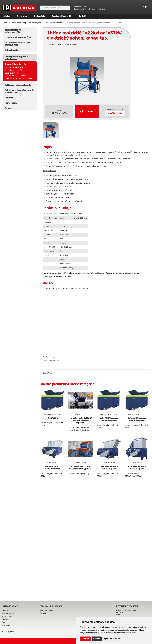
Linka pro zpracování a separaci (18, 78)
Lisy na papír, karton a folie (18, 37)
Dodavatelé (40, 16)
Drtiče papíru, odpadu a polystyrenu (16, 58)
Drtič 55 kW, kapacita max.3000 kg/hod (137, 419)
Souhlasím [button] (85, 639)
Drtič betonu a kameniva (15, 76)
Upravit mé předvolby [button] (112, 639)
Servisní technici (8, 613)
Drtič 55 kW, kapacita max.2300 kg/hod (53, 468)
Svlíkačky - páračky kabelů (18, 85)
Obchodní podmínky (47, 610)
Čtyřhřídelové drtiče (13, 70)
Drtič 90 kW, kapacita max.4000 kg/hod (109, 419)
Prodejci (5, 610)
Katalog (7, 16)
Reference (22, 16)
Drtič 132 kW (53, 418)
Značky (5, 622)
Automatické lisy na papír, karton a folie (18, 44)
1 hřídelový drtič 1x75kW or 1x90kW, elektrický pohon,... (81, 468)
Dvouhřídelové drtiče (14, 67)
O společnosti (7, 616)
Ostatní (8, 108)
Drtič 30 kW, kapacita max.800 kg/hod (109, 468)
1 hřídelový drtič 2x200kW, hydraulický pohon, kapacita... (81, 420)
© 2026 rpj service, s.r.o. (11, 632)
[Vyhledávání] (55, 8)
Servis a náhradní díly (62, 16)
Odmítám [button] (97, 639)
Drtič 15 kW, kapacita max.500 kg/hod (137, 468)
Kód (44, 360)
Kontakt (82, 16)
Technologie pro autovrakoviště (13, 31)
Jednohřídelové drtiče (15, 64)
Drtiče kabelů (11, 50)
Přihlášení (5, 619)
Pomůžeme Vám (115, 113)
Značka (46, 357)
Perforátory (11, 103)
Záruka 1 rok (47, 373)
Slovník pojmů (7, 625)
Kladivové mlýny (12, 73)
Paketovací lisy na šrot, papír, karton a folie (19, 91)
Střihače (9, 98)
